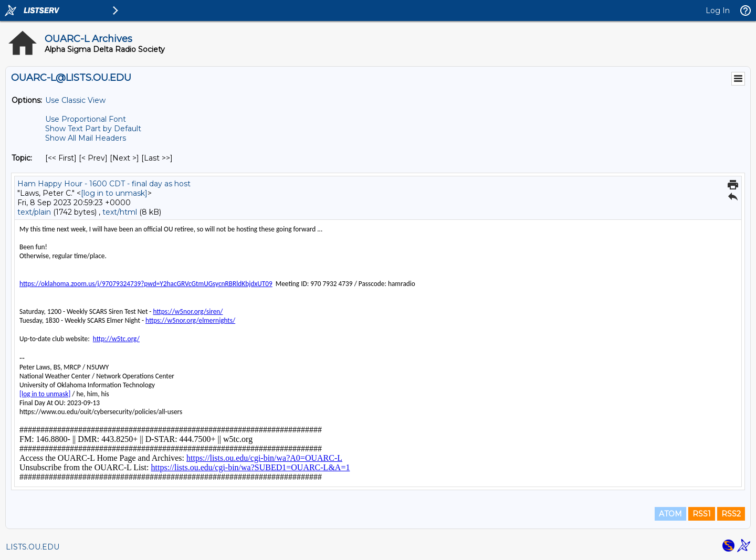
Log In (718, 10)
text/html (120, 212)
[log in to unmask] (114, 193)
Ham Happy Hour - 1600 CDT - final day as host (104, 184)
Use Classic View (75, 100)
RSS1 (702, 514)
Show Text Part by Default (93, 129)
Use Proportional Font (86, 119)
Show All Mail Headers (86, 138)
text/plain (34, 212)
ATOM (670, 514)
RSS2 (731, 514)
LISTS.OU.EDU (33, 547)
